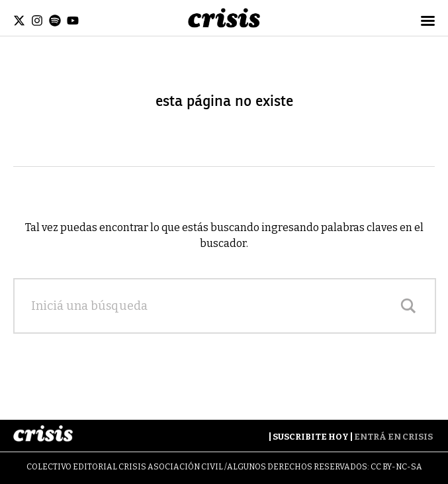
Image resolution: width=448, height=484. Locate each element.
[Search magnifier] (408, 306)
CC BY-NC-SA (396, 467)
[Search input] (211, 306)
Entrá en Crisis (393, 437)
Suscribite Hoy (311, 437)
